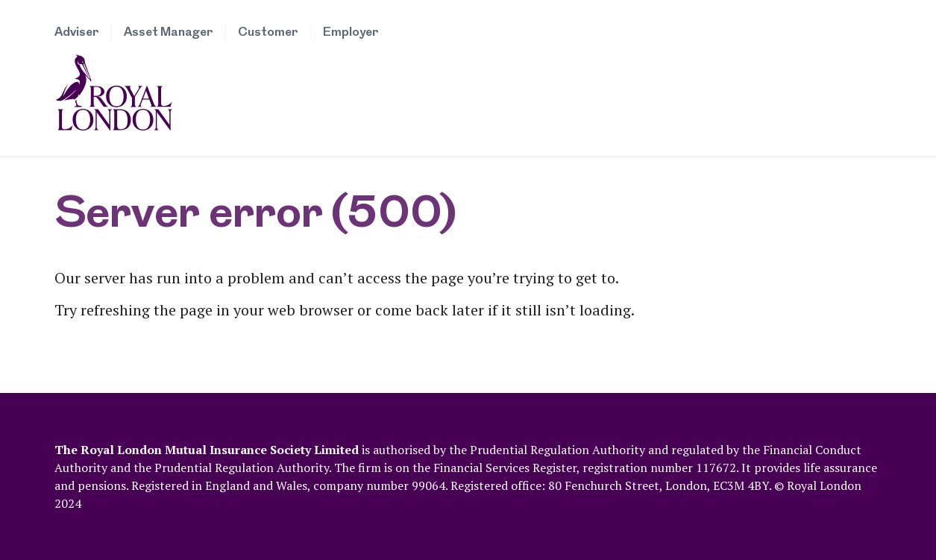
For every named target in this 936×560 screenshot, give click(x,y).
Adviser (77, 32)
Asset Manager (169, 32)
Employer (351, 32)
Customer (268, 32)
